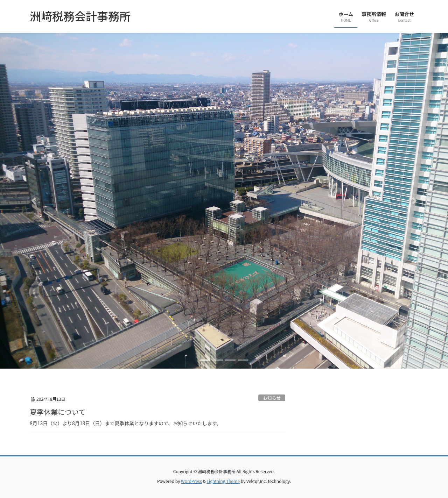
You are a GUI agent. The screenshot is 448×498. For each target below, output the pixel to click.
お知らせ (272, 398)
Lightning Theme (223, 481)
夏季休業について (58, 412)
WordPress (191, 481)
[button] (34, 201)
